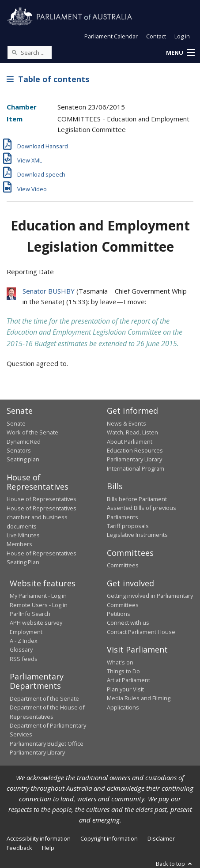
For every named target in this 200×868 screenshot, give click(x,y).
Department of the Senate (44, 698)
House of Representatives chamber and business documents (42, 517)
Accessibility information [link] (39, 838)
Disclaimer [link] (161, 838)
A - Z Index (24, 641)
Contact (156, 36)
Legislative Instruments (137, 535)
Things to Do (123, 671)
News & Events (126, 423)
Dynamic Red (24, 442)
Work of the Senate (32, 432)
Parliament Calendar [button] (111, 36)
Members (19, 544)
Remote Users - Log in (39, 605)
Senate (16, 423)
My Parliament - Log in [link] (38, 596)
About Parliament (130, 442)
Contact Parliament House (141, 632)
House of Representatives (42, 499)
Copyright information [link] (109, 838)
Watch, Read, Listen (132, 432)
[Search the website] (30, 53)
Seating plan (23, 459)
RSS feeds (24, 659)
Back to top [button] (175, 864)
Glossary (21, 649)
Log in (182, 36)
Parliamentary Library (134, 459)
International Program (136, 468)
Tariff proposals (128, 526)
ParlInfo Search (30, 614)
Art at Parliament (128, 680)
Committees (123, 565)
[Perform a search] (14, 52)
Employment (26, 632)
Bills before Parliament (137, 499)
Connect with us (128, 623)
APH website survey (36, 623)
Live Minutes (23, 535)
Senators (19, 450)
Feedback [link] (19, 848)
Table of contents (48, 79)
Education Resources (135, 450)
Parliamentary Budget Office (47, 743)
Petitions (119, 614)
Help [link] (48, 848)
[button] (180, 53)
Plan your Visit (125, 689)
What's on (120, 662)
